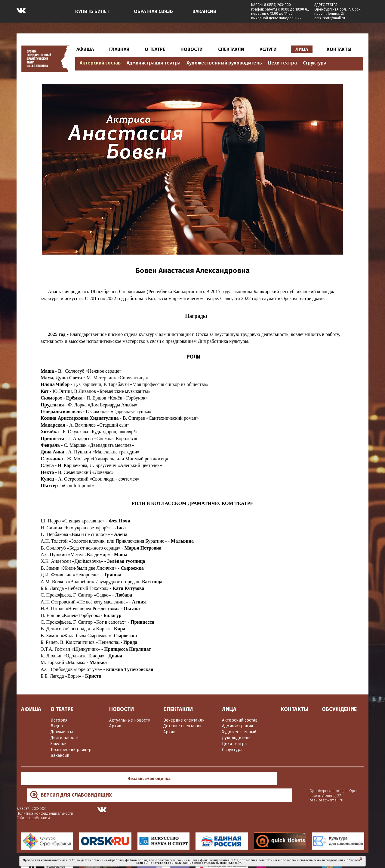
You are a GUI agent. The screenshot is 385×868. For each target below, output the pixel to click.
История (59, 720)
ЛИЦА (302, 49)
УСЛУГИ (268, 49)
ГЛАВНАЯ (119, 49)
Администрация (237, 726)
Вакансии (60, 755)
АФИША (85, 49)
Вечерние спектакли (184, 720)
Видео (57, 726)
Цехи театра (282, 63)
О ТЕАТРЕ (155, 49)
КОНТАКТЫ (339, 49)
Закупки (59, 744)
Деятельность (65, 738)
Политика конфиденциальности (271, 779)
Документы (62, 732)
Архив (115, 726)
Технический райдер (71, 750)
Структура (315, 63)
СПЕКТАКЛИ (231, 49)
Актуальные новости (130, 720)
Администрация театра (154, 63)
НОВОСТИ (192, 49)
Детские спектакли (182, 726)
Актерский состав (100, 63)
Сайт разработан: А (260, 783)
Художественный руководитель (224, 63)
